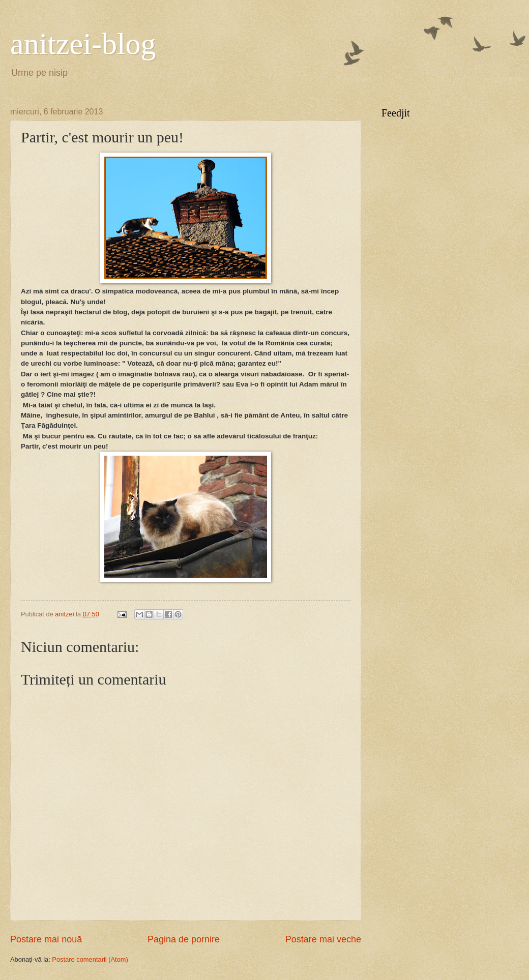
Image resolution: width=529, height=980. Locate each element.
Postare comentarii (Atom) (90, 959)
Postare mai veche (323, 939)
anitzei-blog (83, 44)
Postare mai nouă (46, 939)
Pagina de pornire (184, 939)
